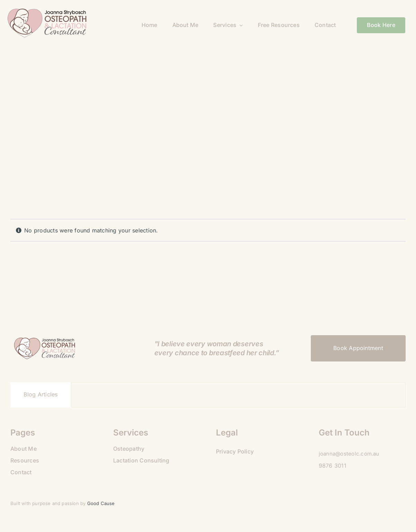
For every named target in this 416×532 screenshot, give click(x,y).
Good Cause (102, 503)
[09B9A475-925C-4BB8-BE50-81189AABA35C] (48, 11)
